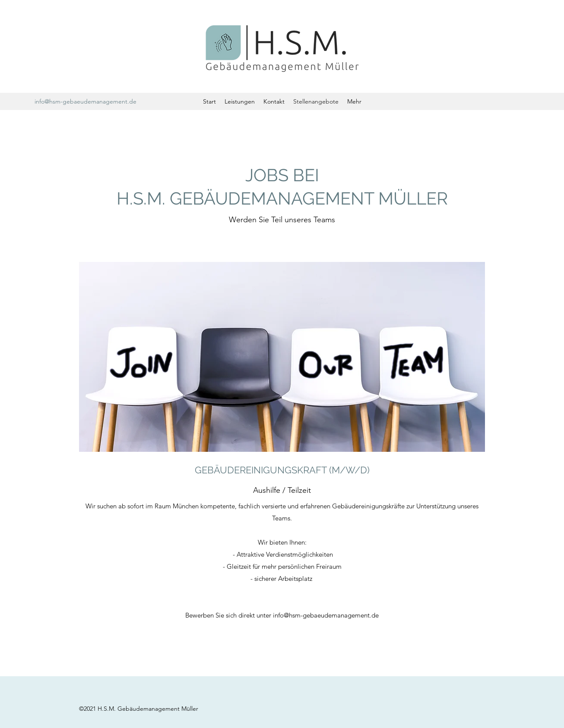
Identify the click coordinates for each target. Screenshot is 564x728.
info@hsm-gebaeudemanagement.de (86, 101)
